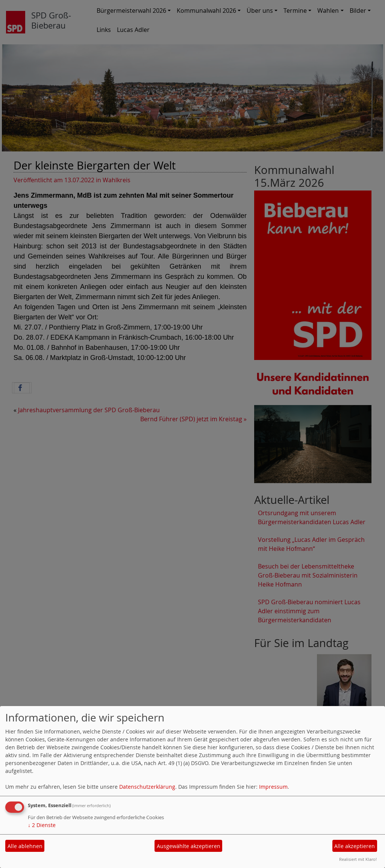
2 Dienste (42, 825)
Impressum (273, 787)
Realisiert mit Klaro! (358, 859)
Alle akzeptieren (355, 846)
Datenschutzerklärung (147, 787)
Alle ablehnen (25, 846)
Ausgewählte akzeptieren (189, 846)
